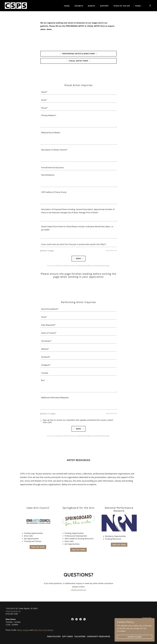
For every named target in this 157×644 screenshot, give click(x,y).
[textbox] (79, 92)
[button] (138, 6)
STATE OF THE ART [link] (122, 6)
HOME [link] (67, 6)
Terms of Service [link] (100, 266)
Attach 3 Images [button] (49, 414)
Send (78, 259)
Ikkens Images (23, 630)
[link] (16, 5)
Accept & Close (135, 637)
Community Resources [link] (99, 637)
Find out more (38, 547)
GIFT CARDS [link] (67, 637)
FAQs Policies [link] (54, 637)
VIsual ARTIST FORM (78, 61)
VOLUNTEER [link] (80, 637)
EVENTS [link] (91, 6)
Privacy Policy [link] (86, 266)
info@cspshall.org (78, 590)
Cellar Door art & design (43, 630)
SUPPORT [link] (104, 6)
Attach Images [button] (48, 251)
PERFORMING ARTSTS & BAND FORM (78, 54)
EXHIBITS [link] (79, 6)
